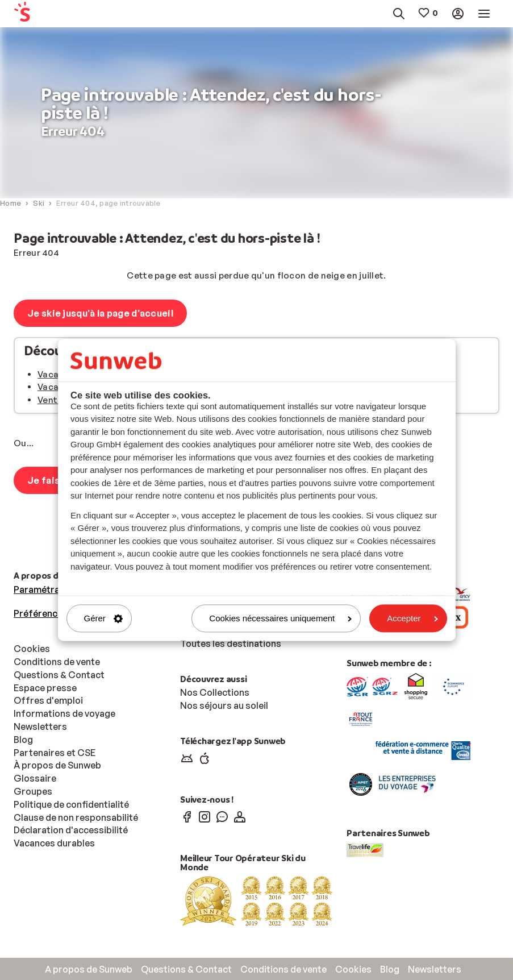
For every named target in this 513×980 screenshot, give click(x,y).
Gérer (103, 618)
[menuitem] (45, 14)
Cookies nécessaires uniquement (280, 618)
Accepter (412, 618)
